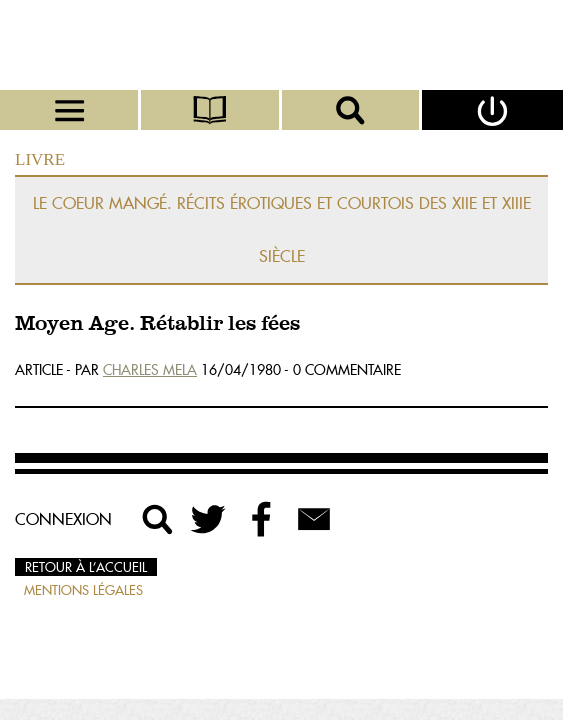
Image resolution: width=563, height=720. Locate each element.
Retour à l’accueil (86, 567)
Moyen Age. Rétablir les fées (157, 324)
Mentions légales (83, 590)
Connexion (63, 519)
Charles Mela (150, 370)
